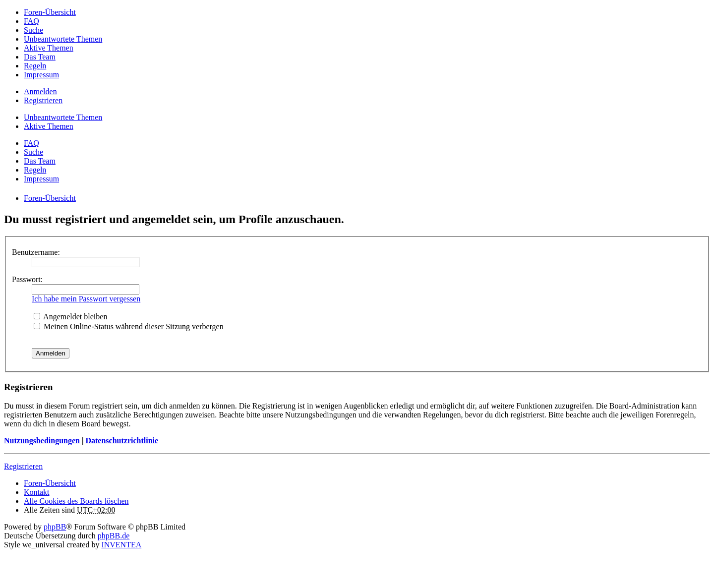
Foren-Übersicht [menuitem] (50, 12)
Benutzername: (36, 252)
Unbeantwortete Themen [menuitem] (63, 39)
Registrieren (23, 466)
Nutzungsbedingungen (42, 441)
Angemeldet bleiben (70, 317)
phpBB (55, 527)
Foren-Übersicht (50, 483)
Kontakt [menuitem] (37, 492)
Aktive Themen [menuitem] (49, 48)
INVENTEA (121, 545)
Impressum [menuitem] (41, 75)
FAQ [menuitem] (31, 21)
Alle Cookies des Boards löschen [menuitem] (76, 501)
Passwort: (27, 279)
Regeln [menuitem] (35, 66)
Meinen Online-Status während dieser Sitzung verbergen (129, 326)
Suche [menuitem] (33, 30)
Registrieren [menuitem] (43, 100)
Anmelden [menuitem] (40, 91)
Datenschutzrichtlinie (122, 441)
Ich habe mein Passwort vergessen (86, 299)
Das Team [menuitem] (40, 57)
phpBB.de (114, 536)
